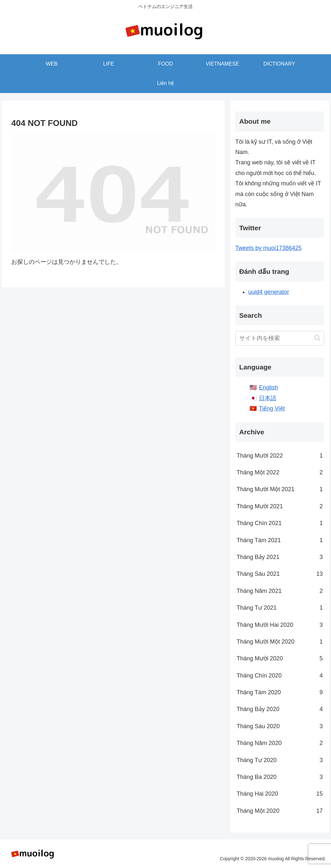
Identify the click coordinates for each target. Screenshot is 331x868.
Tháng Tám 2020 (280, 692)
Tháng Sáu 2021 (280, 574)
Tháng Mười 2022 (280, 456)
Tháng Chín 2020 (280, 676)
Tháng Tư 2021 (280, 608)
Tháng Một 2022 (280, 472)
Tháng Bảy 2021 (280, 557)
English (268, 387)
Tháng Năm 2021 (280, 591)
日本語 (268, 398)
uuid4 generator (269, 292)
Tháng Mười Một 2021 (280, 489)
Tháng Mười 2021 (280, 506)
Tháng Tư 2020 (280, 760)
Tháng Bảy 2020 (280, 709)
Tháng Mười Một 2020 (280, 642)
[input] (280, 338)
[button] (317, 338)
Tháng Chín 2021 (280, 523)
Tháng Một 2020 (280, 811)
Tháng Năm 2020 (280, 743)
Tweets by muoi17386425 (268, 248)
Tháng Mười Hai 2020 (280, 625)
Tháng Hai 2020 (280, 794)
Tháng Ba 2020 (280, 777)
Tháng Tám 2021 (280, 540)
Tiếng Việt (272, 408)
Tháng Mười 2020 (280, 658)
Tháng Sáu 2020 (280, 726)
